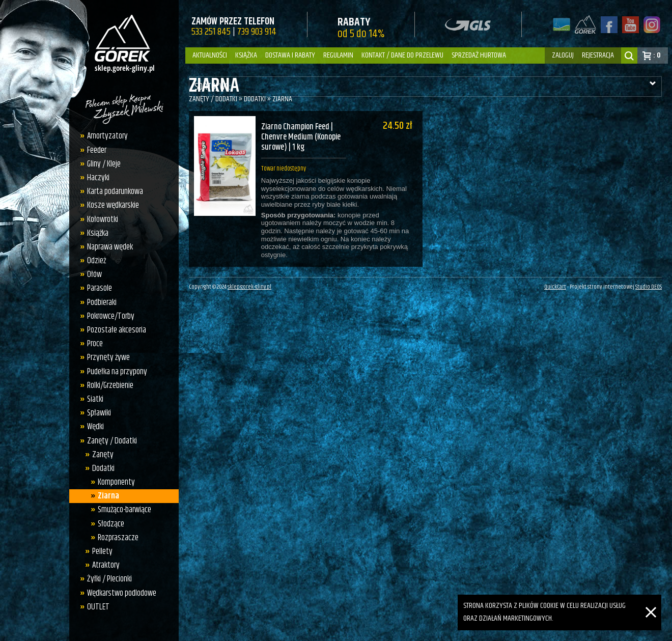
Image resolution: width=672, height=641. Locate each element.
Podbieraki (102, 302)
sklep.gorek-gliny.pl (249, 292)
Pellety (102, 551)
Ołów (94, 274)
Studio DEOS (649, 292)
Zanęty (103, 455)
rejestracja (598, 55)
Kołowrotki (103, 219)
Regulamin (338, 55)
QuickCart (555, 292)
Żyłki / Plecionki (109, 579)
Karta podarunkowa (115, 191)
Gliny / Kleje (104, 164)
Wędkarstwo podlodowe (122, 593)
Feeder (97, 150)
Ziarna (108, 496)
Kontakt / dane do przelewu (402, 55)
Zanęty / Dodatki (112, 441)
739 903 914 (257, 32)
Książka (246, 55)
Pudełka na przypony (117, 372)
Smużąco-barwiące (124, 510)
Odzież (96, 261)
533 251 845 (211, 32)
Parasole (100, 288)
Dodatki (103, 468)
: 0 (657, 55)
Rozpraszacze (118, 538)
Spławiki (99, 413)
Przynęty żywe (108, 357)
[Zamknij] (651, 601)
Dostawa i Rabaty (290, 55)
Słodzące (111, 524)
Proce (95, 344)
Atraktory (106, 565)
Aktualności (210, 55)
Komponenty (116, 482)
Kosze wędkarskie (113, 205)
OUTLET (98, 607)
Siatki (95, 399)
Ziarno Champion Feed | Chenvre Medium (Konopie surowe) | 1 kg (299, 137)
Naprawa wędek (110, 247)
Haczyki (98, 178)
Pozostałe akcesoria (117, 330)
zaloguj (563, 55)
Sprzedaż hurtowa (479, 55)
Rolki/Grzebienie (110, 385)
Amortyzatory (107, 136)
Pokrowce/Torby (111, 316)
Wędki (95, 427)
